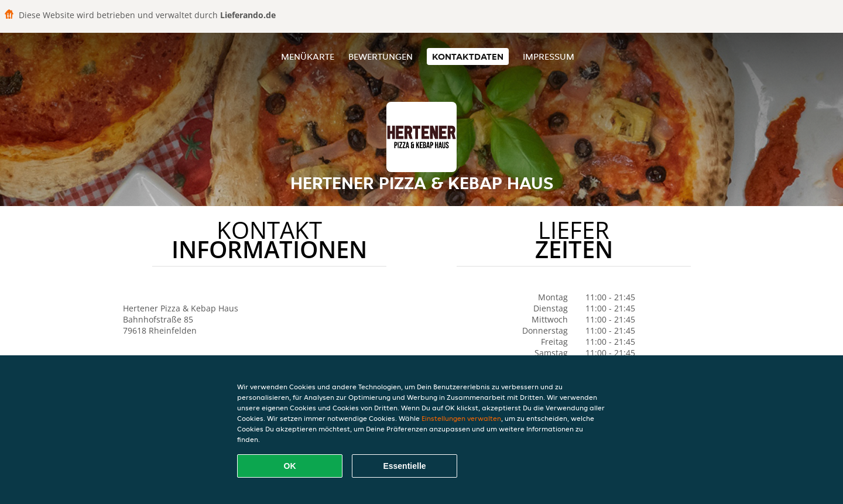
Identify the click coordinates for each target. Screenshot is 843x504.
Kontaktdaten (468, 56)
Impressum (549, 56)
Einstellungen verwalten (461, 418)
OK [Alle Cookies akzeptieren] (290, 466)
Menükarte (308, 56)
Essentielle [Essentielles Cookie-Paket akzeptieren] (404, 466)
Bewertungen (381, 56)
